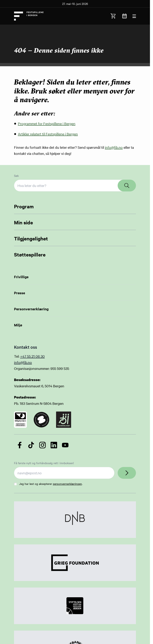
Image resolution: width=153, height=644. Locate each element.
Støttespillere (30, 254)
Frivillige (21, 277)
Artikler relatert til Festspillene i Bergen (48, 134)
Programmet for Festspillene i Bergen (47, 123)
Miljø (18, 325)
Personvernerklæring (31, 309)
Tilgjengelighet (31, 238)
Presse (20, 293)
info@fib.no (114, 147)
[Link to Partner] (75, 520)
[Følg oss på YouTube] (65, 445)
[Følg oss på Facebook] (20, 445)
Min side (23, 222)
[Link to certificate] (20, 420)
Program (24, 206)
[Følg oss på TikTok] (31, 445)
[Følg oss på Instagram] (42, 445)
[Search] (127, 186)
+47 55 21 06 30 (32, 356)
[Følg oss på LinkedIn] (54, 445)
